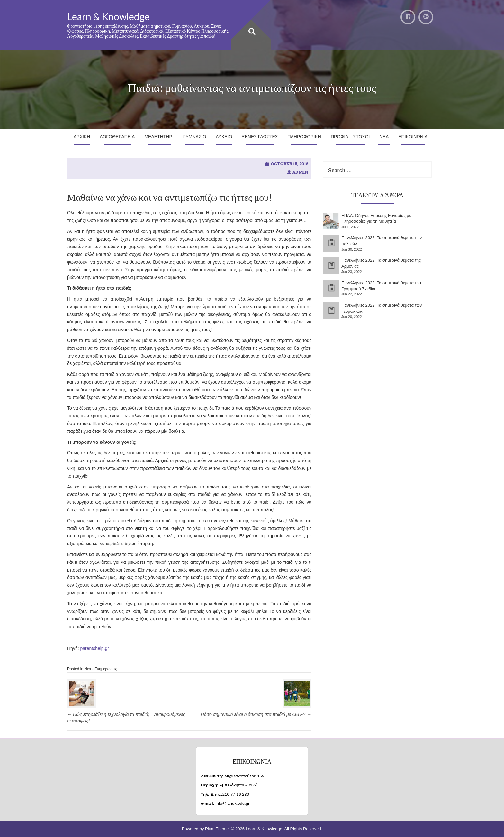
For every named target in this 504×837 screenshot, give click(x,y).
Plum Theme (217, 829)
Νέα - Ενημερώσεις (101, 669)
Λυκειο (224, 137)
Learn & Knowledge (108, 16)
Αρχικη (82, 137)
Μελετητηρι (159, 137)
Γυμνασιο (195, 137)
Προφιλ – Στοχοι (350, 137)
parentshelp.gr (94, 648)
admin (300, 172)
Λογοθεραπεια (117, 137)
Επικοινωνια (413, 137)
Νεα (384, 137)
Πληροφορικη (304, 137)
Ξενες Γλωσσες (260, 137)
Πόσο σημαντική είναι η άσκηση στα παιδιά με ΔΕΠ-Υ (256, 714)
